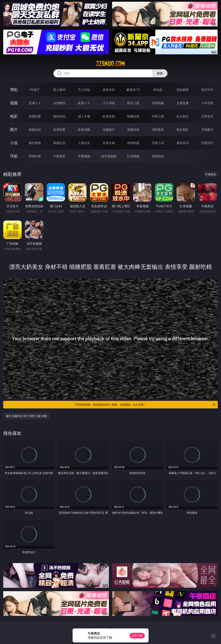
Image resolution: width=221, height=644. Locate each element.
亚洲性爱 (35, 116)
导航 (14, 156)
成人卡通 (84, 116)
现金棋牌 (183, 90)
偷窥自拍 (35, 130)
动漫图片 (109, 130)
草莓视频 (84, 156)
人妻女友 (84, 143)
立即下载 (137, 636)
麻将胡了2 (133, 90)
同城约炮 (35, 156)
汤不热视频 (109, 156)
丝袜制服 (158, 103)
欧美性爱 (109, 116)
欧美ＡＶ (84, 103)
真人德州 (59, 90)
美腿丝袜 (133, 130)
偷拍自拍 (59, 116)
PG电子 (35, 90)
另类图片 (207, 130)
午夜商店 (59, 156)
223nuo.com (110, 64)
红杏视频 (133, 156)
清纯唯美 (158, 130)
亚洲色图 (59, 130)
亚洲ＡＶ (35, 103)
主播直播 (183, 103)
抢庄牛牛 (207, 90)
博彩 (14, 90)
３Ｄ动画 (109, 103)
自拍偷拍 (59, 103)
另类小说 (158, 143)
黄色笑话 (183, 143)
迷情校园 (133, 143)
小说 (14, 143)
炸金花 (158, 90)
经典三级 (158, 116)
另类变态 (207, 116)
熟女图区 (183, 130)
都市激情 (35, 143)
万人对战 (84, 90)
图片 (14, 129)
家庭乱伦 (59, 143)
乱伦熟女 (183, 116)
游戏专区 (109, 90)
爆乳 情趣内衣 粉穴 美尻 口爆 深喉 (26, 416)
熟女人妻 (133, 103)
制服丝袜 (133, 116)
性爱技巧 (207, 143)
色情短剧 (158, 156)
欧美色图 (84, 130)
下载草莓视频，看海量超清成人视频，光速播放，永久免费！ (145, 405)
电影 (14, 116)
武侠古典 (109, 143)
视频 (14, 103)
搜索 (160, 73)
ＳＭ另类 (207, 103)
